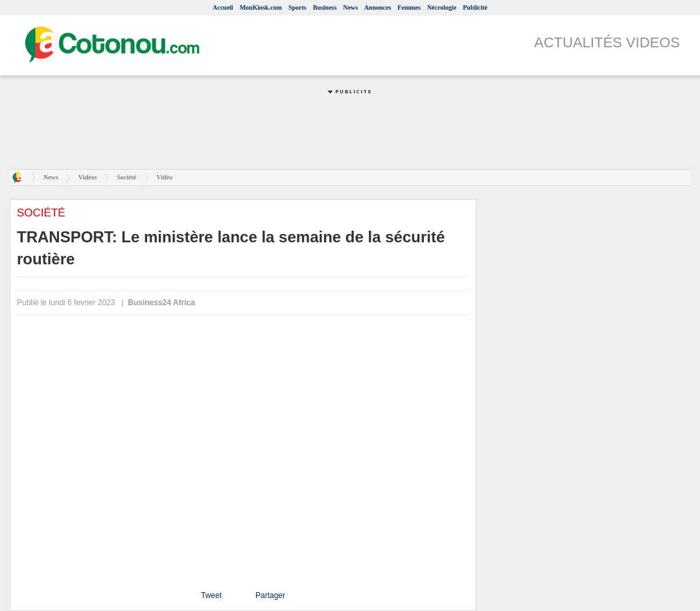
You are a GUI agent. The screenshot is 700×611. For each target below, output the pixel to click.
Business (325, 7)
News (350, 7)
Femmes (409, 7)
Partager (270, 595)
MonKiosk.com (261, 7)
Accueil (223, 7)
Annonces (378, 7)
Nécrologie (442, 7)
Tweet (211, 595)
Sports (297, 7)
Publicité (475, 7)
